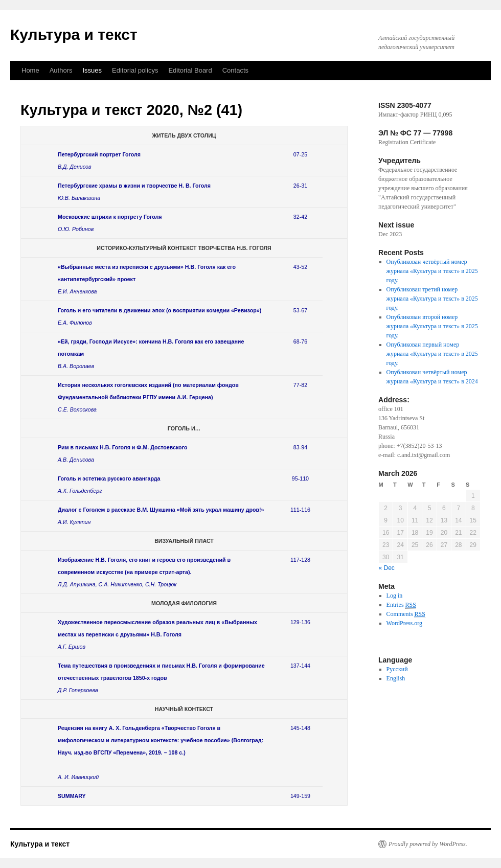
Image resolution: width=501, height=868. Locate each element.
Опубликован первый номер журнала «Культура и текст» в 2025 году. (432, 354)
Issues (93, 70)
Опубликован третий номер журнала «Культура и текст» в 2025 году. (432, 299)
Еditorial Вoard (190, 70)
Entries (401, 605)
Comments (406, 614)
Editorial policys (135, 70)
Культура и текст (74, 35)
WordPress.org (404, 623)
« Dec (387, 568)
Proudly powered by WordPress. (428, 844)
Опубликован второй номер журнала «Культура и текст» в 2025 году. (432, 326)
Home (30, 70)
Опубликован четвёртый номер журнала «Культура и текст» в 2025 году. (432, 271)
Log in (395, 596)
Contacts (235, 70)
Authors (61, 70)
